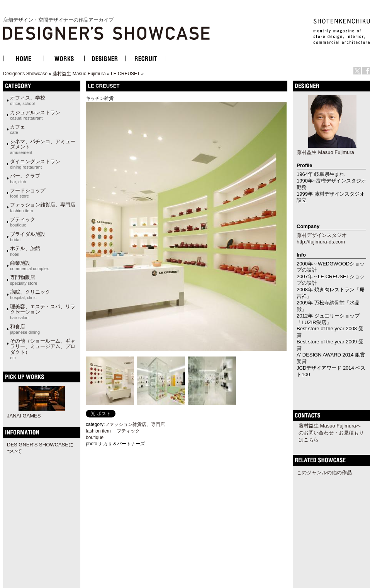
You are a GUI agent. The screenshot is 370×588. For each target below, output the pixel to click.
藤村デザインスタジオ (322, 235)
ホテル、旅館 (25, 251)
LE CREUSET (125, 74)
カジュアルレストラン (35, 115)
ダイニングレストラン (35, 164)
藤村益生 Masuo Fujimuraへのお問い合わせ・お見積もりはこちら (331, 433)
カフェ (18, 129)
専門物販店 (24, 280)
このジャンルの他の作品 (324, 472)
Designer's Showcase (25, 74)
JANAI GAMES (24, 416)
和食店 (25, 329)
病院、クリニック (30, 294)
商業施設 (29, 265)
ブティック (23, 222)
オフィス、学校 (28, 100)
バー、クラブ (25, 178)
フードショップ (28, 193)
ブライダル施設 (28, 237)
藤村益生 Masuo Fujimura (79, 74)
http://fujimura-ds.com (321, 242)
